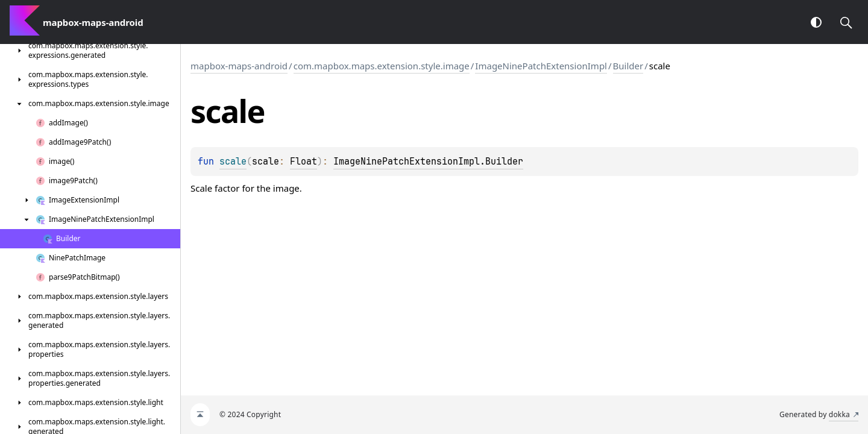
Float (303, 162)
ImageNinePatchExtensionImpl (541, 66)
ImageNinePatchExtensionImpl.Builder (428, 162)
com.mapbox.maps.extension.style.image (382, 66)
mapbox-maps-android (239, 66)
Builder (628, 66)
